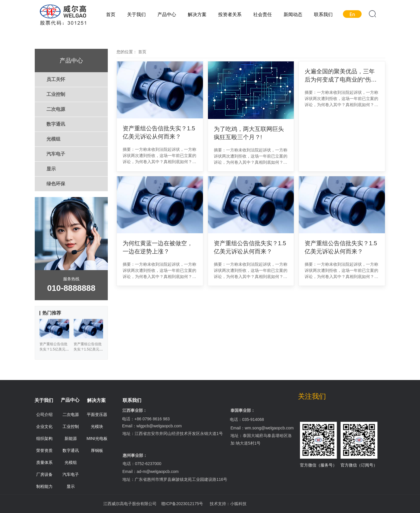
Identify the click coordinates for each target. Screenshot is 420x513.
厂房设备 (44, 474)
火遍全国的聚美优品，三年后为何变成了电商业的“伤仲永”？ (341, 76)
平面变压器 (97, 414)
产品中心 (167, 14)
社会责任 (263, 14)
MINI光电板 (97, 438)
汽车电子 (56, 154)
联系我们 (323, 14)
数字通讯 (56, 124)
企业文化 (44, 426)
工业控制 (56, 94)
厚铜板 (97, 450)
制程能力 (44, 486)
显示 (51, 169)
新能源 (71, 438)
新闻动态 (293, 14)
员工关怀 (56, 79)
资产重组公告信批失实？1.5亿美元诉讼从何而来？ (159, 132)
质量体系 (44, 462)
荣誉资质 (44, 450)
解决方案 (197, 14)
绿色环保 (56, 184)
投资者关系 (230, 14)
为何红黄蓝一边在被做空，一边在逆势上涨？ (158, 247)
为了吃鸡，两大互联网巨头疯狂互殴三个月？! (249, 133)
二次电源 (56, 109)
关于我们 (136, 14)
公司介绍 (44, 414)
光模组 (53, 139)
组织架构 (44, 438)
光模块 (97, 426)
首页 (111, 14)
